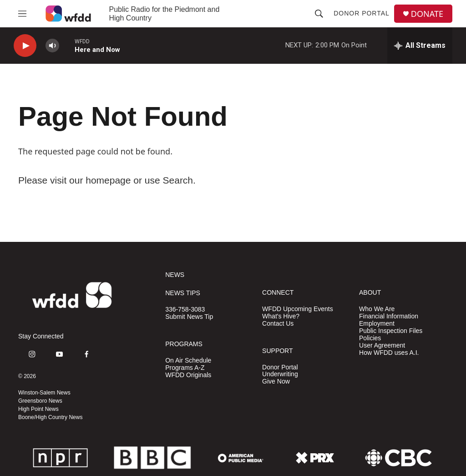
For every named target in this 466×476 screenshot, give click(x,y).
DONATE (427, 14)
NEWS (175, 275)
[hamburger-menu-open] (22, 14)
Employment (377, 324)
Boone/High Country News (50, 417)
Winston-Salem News (44, 393)
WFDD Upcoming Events (298, 309)
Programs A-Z (185, 368)
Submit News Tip (189, 317)
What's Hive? (281, 316)
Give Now (276, 381)
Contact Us (278, 324)
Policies (370, 338)
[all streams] (420, 46)
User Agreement (382, 345)
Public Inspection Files (391, 331)
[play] (25, 46)
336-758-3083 (185, 310)
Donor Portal (362, 13)
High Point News (38, 409)
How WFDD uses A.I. (389, 353)
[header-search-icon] (319, 14)
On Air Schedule (188, 361)
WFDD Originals (188, 375)
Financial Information (389, 316)
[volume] (52, 46)
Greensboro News (40, 401)
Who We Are (377, 309)
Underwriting (280, 374)
